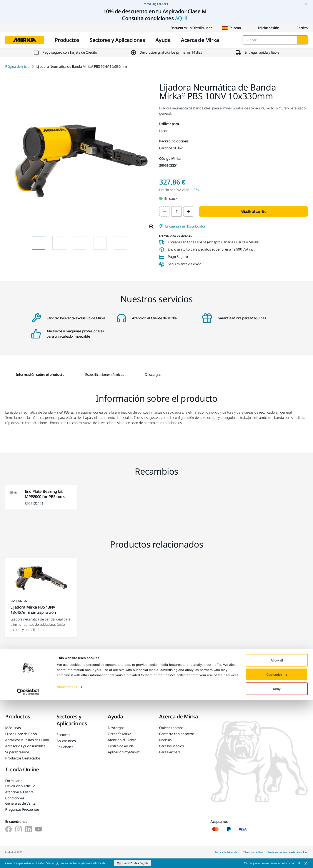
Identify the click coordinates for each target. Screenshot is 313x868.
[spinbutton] (176, 211)
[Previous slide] (24, 243)
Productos (67, 40)
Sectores (63, 735)
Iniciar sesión (265, 28)
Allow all (277, 828)
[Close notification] (306, 4)
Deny (277, 856)
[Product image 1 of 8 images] (80, 158)
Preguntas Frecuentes (22, 809)
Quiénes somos (171, 728)
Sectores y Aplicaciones (117, 40)
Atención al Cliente (122, 740)
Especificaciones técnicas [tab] (105, 375)
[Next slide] (135, 243)
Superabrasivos (17, 752)
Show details (67, 855)
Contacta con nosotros (177, 734)
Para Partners (170, 752)
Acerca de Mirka (200, 40)
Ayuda (163, 40)
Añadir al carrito (254, 211)
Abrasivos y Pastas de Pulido (27, 740)
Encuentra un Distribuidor (188, 28)
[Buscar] (302, 40)
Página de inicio (17, 66)
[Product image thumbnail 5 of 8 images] (121, 243)
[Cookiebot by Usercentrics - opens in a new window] (28, 860)
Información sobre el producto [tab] (40, 375)
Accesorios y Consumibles (25, 746)
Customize (277, 842)
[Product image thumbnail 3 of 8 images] (80, 243)
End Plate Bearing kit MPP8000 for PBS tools (45, 494)
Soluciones (65, 747)
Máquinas (13, 728)
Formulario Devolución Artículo (20, 783)
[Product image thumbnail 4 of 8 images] (100, 243)
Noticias (165, 740)
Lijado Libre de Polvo (21, 734)
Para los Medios (171, 746)
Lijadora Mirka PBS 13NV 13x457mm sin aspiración (33, 610)
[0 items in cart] (299, 28)
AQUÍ (181, 18)
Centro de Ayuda (121, 746)
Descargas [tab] (153, 375)
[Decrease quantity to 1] (164, 211)
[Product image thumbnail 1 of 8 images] (38, 243)
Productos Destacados (23, 758)
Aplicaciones (66, 741)
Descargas (116, 728)
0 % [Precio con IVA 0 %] (196, 190)
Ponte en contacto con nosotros (113, 683)
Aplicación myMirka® (124, 752)
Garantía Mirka (119, 734)
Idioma (231, 28)
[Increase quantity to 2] (189, 211)
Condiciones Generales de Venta (20, 801)
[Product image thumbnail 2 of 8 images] (59, 243)
